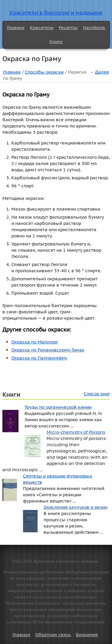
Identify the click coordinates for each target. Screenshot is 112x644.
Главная (16, 28)
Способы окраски (44, 72)
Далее (102, 72)
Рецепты (68, 28)
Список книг (97, 394)
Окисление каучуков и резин (76, 507)
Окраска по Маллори (34, 342)
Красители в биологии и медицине (56, 13)
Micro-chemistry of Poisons (76, 432)
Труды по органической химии (58, 407)
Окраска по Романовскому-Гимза (48, 350)
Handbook (94, 28)
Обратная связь (53, 635)
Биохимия (87, 635)
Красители (42, 28)
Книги (56, 42)
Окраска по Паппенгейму (39, 358)
